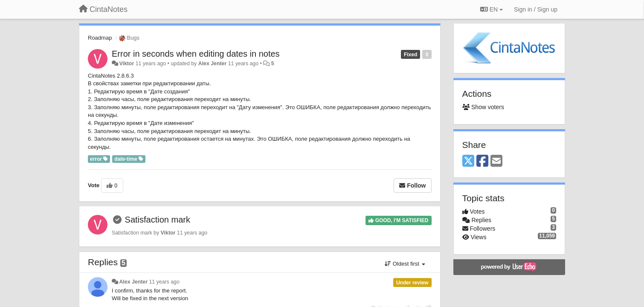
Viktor (126, 64)
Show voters (483, 107)
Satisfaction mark (158, 220)
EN (492, 9)
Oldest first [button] (405, 264)
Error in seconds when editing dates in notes (196, 54)
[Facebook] (482, 161)
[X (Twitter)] (468, 161)
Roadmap (100, 38)
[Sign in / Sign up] (536, 9)
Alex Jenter (213, 64)
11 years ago (164, 282)
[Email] (496, 161)
